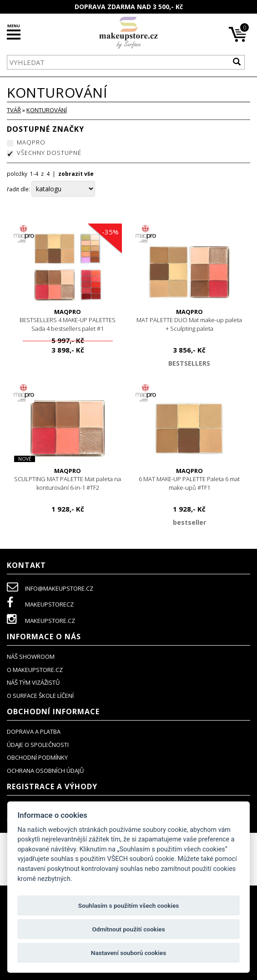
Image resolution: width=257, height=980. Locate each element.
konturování (47, 110)
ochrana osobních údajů (45, 771)
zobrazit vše (76, 174)
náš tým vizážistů (33, 682)
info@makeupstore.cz (50, 588)
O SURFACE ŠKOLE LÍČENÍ (40, 696)
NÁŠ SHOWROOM (31, 657)
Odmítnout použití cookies (128, 929)
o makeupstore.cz (35, 670)
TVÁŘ (14, 110)
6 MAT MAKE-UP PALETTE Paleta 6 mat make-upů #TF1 (190, 479)
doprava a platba (34, 731)
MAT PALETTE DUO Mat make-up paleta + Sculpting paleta (190, 320)
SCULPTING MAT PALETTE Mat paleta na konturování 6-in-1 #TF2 (68, 479)
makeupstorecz (40, 604)
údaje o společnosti (38, 745)
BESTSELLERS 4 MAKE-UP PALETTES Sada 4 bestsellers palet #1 (68, 320)
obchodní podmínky (37, 757)
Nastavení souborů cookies (128, 953)
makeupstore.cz (41, 621)
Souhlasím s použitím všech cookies (129, 905)
